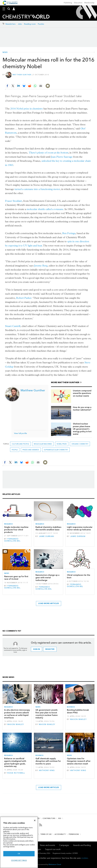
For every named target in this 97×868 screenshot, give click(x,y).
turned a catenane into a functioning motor (37, 189)
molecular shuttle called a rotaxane (45, 209)
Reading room (30, 24)
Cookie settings (19, 860)
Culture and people (20, 444)
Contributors (49, 818)
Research (8, 524)
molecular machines (43, 444)
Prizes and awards (31, 450)
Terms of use (46, 834)
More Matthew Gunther (65, 382)
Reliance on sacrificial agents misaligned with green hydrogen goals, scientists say (15, 762)
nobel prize (62, 444)
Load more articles (49, 603)
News (5, 52)
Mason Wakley (16, 724)
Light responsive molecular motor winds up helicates (80, 528)
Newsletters (11, 24)
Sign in (37, 649)
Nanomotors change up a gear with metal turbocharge (47, 578)
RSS (60, 818)
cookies (85, 858)
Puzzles (41, 24)
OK (19, 854)
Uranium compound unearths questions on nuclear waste (82, 393)
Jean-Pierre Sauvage (62, 157)
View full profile (20, 433)
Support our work (53, 849)
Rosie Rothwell (16, 773)
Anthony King (47, 770)
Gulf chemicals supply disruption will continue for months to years (48, 761)
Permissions (74, 834)
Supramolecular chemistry (56, 450)
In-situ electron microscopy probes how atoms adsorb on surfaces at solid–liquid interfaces (17, 714)
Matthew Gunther (22, 75)
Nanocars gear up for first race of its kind (16, 578)
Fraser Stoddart (14, 201)
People (15, 450)
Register (50, 649)
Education (78, 3)
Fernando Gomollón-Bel (12, 540)
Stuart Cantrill (13, 326)
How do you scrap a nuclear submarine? (82, 409)
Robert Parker (24, 298)
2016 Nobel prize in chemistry (27, 109)
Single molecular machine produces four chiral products (16, 530)
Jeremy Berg (41, 266)
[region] (19, 842)
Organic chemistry (80, 444)
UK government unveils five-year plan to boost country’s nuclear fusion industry (47, 714)
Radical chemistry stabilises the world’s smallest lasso (48, 528)
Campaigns (64, 845)
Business (71, 707)
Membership (89, 3)
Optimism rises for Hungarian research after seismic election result (79, 761)
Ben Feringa (69, 233)
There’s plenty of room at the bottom (48, 153)
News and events (47, 845)
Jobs (20, 24)
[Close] (35, 820)
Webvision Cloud (55, 864)
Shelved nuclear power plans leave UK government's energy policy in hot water (82, 429)
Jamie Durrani (47, 536)
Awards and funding (82, 845)
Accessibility (60, 834)
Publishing (68, 3)
